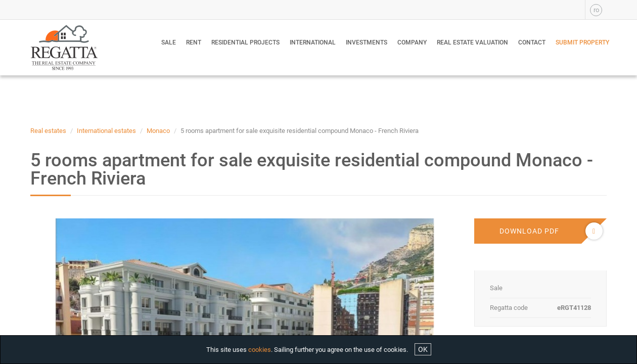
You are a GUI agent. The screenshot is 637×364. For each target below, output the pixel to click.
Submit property (582, 42)
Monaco (158, 131)
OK (423, 349)
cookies (260, 350)
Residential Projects (245, 42)
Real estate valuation (472, 42)
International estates (106, 131)
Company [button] (412, 42)
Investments (367, 42)
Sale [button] (169, 42)
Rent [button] (194, 42)
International (313, 42)
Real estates (48, 131)
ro (596, 10)
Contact (532, 42)
